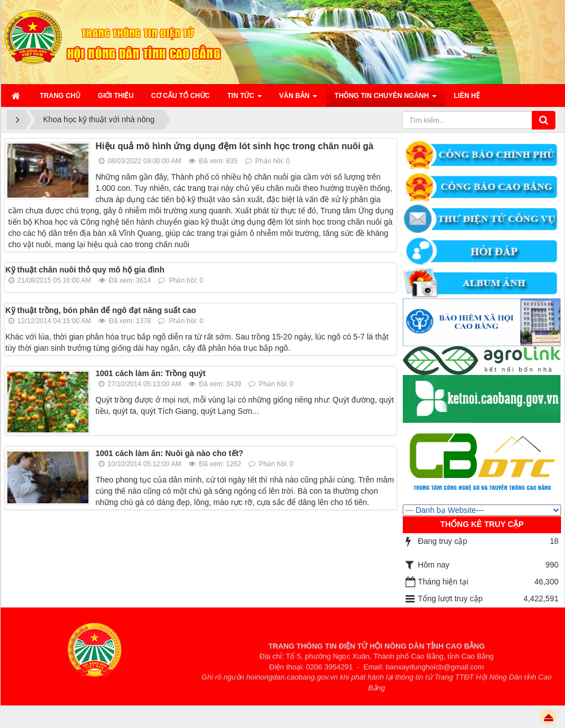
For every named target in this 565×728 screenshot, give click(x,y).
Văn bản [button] (298, 99)
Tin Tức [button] (245, 99)
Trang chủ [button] (60, 96)
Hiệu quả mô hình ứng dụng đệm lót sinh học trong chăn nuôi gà (235, 146)
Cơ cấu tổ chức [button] (180, 96)
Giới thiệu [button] (116, 96)
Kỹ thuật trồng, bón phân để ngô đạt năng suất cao (101, 310)
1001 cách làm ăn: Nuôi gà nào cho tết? (170, 453)
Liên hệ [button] (467, 96)
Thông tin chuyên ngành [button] (386, 99)
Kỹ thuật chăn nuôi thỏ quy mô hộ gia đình (85, 270)
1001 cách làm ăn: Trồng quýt (151, 373)
